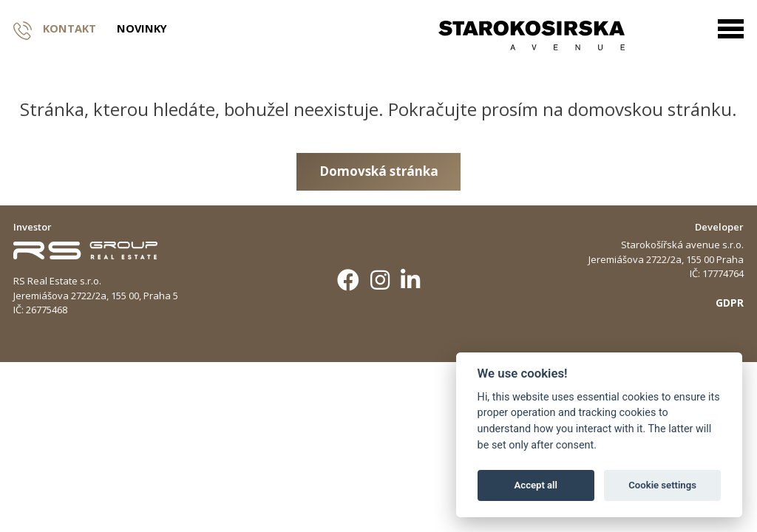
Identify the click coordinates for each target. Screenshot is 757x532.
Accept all (536, 485)
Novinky (142, 29)
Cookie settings (662, 485)
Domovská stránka (379, 171)
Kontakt (55, 29)
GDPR (730, 303)
